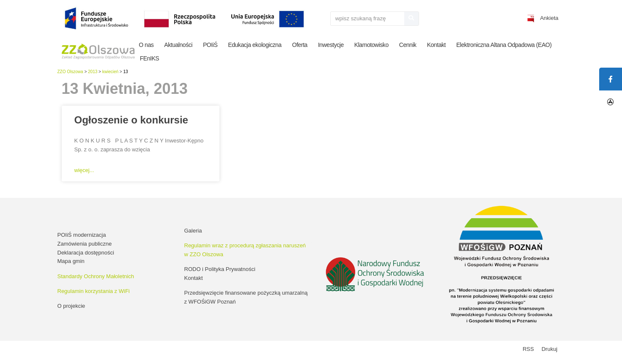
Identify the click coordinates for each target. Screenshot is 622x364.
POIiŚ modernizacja (82, 235)
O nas (146, 45)
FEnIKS (150, 58)
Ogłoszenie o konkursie (131, 120)
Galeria (193, 231)
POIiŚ (210, 45)
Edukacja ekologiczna (255, 45)
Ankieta (549, 18)
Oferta (300, 45)
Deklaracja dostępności (86, 253)
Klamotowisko (371, 45)
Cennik (408, 45)
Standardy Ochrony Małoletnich (96, 276)
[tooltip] (611, 102)
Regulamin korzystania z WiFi (94, 291)
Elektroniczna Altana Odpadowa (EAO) (504, 45)
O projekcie (71, 306)
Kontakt (436, 45)
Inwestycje (331, 45)
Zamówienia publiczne (85, 244)
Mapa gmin (71, 261)
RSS (528, 349)
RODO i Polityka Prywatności (220, 269)
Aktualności (178, 45)
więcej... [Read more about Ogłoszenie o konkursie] (84, 170)
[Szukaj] (411, 19)
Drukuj (550, 349)
